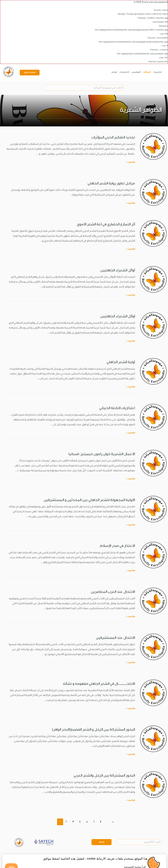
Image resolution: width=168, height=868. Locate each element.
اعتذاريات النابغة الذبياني (117, 408)
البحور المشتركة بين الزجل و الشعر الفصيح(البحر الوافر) (93, 729)
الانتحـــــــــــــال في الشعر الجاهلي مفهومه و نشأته (99, 684)
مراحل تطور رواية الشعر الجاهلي (111, 183)
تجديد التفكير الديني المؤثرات (113, 137)
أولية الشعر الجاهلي (121, 362)
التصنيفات (124, 72)
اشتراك (102, 842)
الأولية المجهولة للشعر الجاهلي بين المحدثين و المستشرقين (89, 500)
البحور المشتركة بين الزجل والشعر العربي (104, 775)
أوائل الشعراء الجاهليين (118, 270)
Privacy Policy (21, 855)
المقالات (147, 72)
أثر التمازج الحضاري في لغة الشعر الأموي (106, 224)
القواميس (136, 72)
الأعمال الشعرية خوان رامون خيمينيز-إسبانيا (102, 454)
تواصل (114, 72)
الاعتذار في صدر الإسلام (117, 546)
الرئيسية (158, 72)
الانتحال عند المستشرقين (115, 638)
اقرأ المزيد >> (130, 162)
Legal (32, 855)
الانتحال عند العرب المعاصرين (113, 592)
